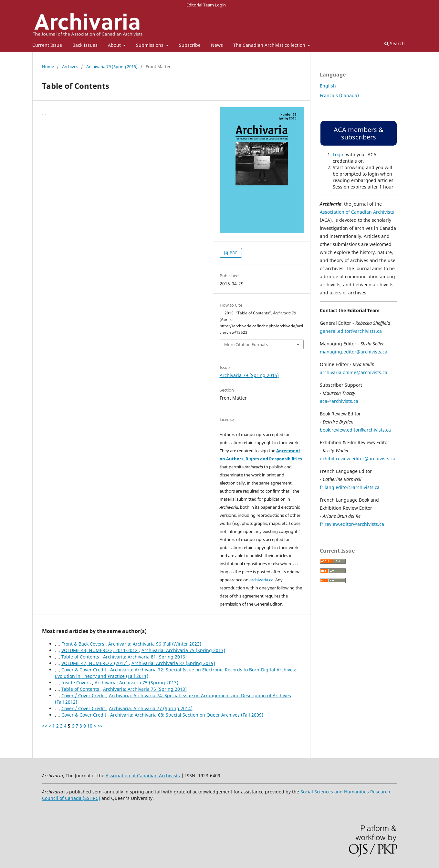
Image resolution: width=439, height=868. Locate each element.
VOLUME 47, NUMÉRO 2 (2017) (95, 663)
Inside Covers (77, 683)
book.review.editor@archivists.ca (355, 430)
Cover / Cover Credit (84, 695)
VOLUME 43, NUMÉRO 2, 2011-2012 (100, 650)
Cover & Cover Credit (84, 670)
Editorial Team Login (206, 5)
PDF (233, 253)
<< (45, 726)
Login (339, 154)
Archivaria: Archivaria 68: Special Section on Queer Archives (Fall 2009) (187, 715)
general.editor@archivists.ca (351, 331)
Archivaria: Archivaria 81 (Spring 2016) (145, 657)
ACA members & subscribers (359, 133)
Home (48, 66)
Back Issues (85, 45)
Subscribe (190, 45)
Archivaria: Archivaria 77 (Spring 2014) (151, 708)
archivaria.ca (261, 580)
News (217, 45)
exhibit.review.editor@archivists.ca (358, 459)
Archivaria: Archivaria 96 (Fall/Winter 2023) (155, 644)
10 (90, 726)
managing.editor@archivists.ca (354, 352)
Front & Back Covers (84, 644)
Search (395, 43)
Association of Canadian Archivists (357, 212)
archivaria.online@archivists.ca (354, 372)
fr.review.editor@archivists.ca (352, 524)
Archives (70, 66)
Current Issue (47, 45)
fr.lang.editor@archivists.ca (350, 487)
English (328, 86)
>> (100, 726)
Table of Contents (81, 657)
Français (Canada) (339, 95)
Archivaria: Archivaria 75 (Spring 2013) (183, 650)
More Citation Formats (246, 344)
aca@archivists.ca (339, 401)
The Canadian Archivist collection (270, 45)
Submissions (150, 45)
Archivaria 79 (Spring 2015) (112, 66)
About (115, 45)
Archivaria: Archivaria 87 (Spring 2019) (173, 663)
